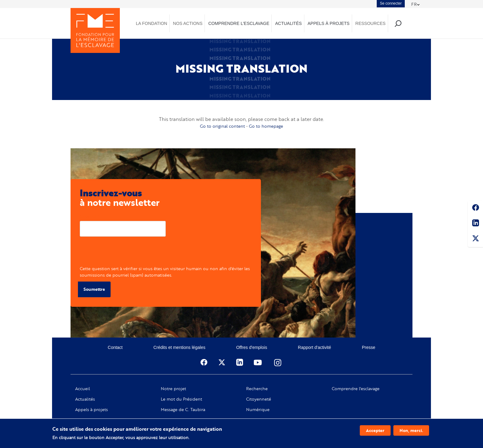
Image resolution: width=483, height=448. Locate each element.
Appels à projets (91, 410)
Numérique (258, 410)
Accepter (375, 430)
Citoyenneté (259, 399)
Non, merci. (411, 430)
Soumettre (94, 289)
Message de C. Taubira (183, 410)
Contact (115, 347)
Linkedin (475, 224)
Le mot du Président (181, 399)
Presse (369, 347)
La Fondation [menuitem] (152, 23)
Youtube (258, 362)
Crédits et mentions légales (179, 347)
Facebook (475, 209)
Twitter (475, 239)
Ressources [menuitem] (371, 23)
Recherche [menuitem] (398, 23)
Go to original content (222, 126)
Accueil (83, 389)
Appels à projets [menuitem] (328, 23)
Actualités (85, 399)
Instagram (278, 362)
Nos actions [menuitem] (188, 23)
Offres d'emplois (252, 347)
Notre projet (173, 389)
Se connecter (391, 3)
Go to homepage (266, 126)
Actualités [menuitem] (288, 23)
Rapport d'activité (315, 347)
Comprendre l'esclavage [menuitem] (239, 23)
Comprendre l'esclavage (356, 389)
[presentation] (127, 253)
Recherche (257, 389)
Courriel (88, 216)
